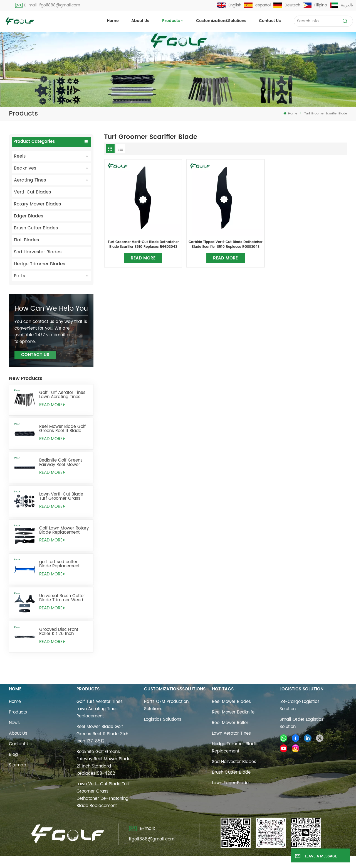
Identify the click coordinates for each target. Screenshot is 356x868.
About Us (140, 21)
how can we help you (51, 309)
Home (113, 21)
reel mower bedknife (233, 712)
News (14, 723)
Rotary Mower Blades (37, 204)
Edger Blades (29, 216)
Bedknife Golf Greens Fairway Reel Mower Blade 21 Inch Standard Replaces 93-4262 (63, 462)
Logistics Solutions (163, 719)
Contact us (270, 21)
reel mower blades (231, 702)
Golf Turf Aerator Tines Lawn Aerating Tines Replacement (62, 395)
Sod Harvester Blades (38, 252)
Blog (13, 755)
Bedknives (25, 168)
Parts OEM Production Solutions (166, 705)
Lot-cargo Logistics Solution (300, 705)
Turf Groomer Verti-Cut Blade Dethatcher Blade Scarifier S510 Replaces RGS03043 (143, 244)
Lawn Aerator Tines (231, 733)
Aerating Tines (30, 180)
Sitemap (18, 765)
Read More (52, 405)
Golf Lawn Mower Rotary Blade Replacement (64, 530)
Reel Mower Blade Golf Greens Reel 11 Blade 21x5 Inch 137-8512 (62, 429)
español (257, 5)
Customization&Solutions (221, 21)
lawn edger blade (230, 783)
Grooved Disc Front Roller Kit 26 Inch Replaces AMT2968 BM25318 (59, 632)
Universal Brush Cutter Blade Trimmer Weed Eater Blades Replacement (62, 598)
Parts (19, 276)
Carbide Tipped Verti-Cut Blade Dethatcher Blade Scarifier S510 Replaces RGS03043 (226, 244)
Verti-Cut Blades (32, 192)
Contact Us (35, 355)
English (229, 5)
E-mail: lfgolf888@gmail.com (48, 5)
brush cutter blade (231, 772)
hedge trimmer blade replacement (235, 748)
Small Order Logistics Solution (301, 723)
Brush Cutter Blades (36, 228)
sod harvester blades (234, 762)
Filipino (315, 5)
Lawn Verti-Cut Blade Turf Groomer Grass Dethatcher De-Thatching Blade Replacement (61, 496)
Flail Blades (26, 240)
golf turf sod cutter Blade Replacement (59, 564)
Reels (20, 156)
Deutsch (287, 5)
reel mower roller (230, 723)
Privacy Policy (235, 861)
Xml (211, 861)
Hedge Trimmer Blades (39, 264)
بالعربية (341, 5)
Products (171, 21)
